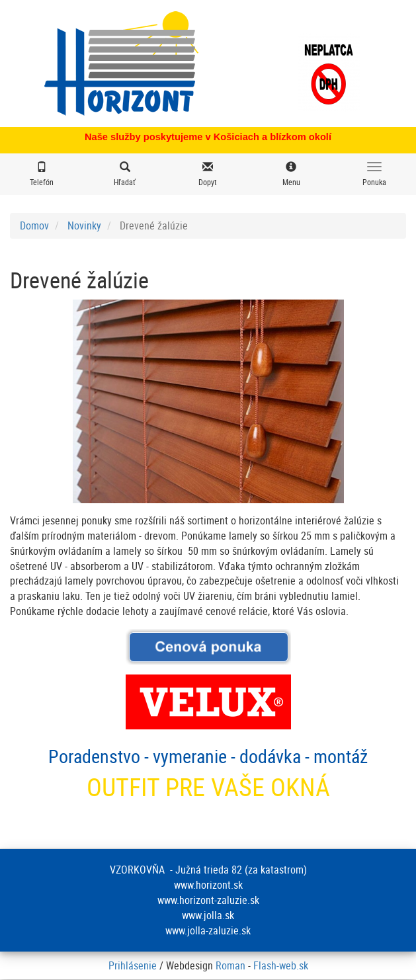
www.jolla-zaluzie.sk (208, 930)
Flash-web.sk (281, 965)
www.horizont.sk (208, 885)
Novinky (84, 225)
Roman (230, 965)
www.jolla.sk (208, 915)
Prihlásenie (133, 965)
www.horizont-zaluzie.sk (208, 900)
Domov (34, 225)
